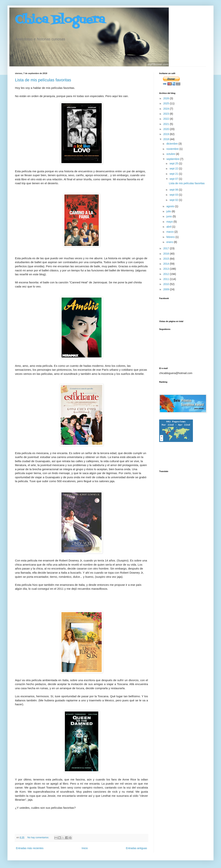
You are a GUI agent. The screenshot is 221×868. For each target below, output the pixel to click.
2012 (167, 274)
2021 (167, 124)
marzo (170, 232)
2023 (167, 114)
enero (170, 242)
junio (169, 216)
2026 (167, 98)
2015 (167, 259)
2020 (167, 129)
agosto (171, 206)
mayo (170, 222)
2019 (167, 134)
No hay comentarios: (38, 838)
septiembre (173, 159)
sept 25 (174, 163)
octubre (171, 154)
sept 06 (174, 190)
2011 (167, 279)
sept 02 (174, 200)
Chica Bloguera (60, 20)
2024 (167, 109)
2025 (167, 103)
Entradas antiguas (136, 848)
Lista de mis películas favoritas (43, 80)
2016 (167, 254)
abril (169, 227)
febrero (171, 237)
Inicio (85, 848)
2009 (167, 289)
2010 (167, 284)
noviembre (173, 149)
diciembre (172, 144)
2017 (167, 248)
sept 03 (174, 195)
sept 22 (174, 169)
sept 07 (174, 179)
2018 (167, 139)
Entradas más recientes (30, 848)
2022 (167, 119)
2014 (167, 264)
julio (169, 211)
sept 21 (174, 174)
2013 (167, 269)
